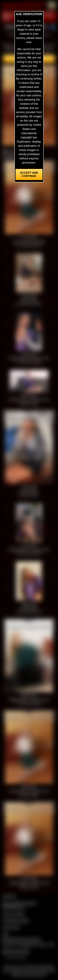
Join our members (14, 914)
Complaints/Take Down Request (21, 939)
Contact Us (9, 896)
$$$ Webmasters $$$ (16, 952)
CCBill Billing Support (16, 921)
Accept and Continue (29, 174)
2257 (6, 934)
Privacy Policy (11, 927)
